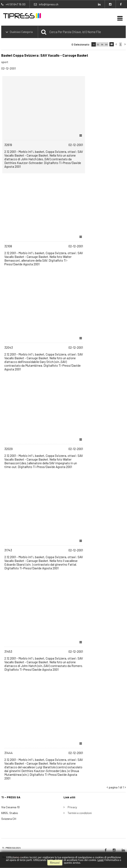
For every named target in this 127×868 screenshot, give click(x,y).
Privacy (72, 807)
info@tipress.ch (49, 4)
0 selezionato (80, 44)
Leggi (101, 860)
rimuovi (55, 863)
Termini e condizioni (80, 813)
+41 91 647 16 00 (16, 4)
